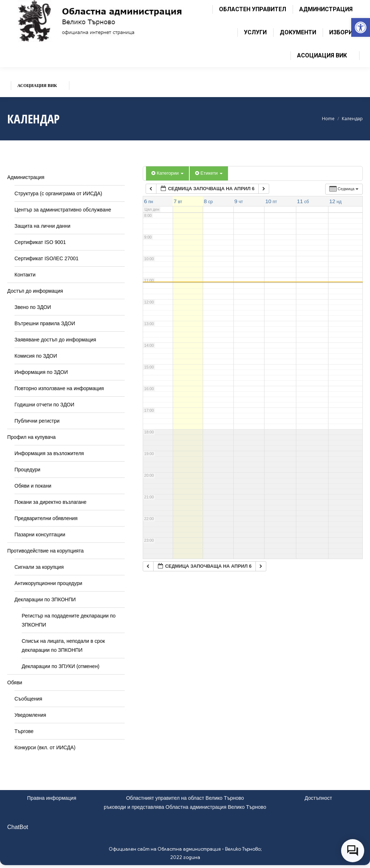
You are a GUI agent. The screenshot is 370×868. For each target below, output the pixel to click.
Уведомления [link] (30, 715)
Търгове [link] (24, 731)
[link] (361, 27)
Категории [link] (167, 173)
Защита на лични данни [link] (42, 226)
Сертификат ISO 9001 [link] (40, 242)
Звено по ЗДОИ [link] (33, 307)
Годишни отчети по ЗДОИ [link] (44, 405)
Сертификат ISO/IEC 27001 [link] (46, 258)
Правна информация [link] (52, 798)
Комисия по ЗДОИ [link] (36, 356)
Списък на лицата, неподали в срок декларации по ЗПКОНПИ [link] (63, 645)
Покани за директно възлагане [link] (50, 502)
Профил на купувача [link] (31, 437)
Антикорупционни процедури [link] (48, 583)
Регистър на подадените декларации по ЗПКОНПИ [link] (69, 620)
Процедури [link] (27, 470)
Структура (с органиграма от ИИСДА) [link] (58, 193)
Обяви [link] (15, 682)
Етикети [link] (209, 173)
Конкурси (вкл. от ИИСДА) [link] (45, 747)
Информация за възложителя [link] (49, 453)
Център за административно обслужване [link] (63, 210)
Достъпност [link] (318, 798)
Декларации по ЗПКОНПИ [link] (45, 599)
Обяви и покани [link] (33, 486)
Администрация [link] (26, 177)
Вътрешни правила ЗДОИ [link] (45, 323)
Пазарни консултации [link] (40, 535)
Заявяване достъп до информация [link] (55, 340)
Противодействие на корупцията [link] (46, 551)
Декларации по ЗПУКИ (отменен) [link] (61, 666)
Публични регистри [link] (37, 421)
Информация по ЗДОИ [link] (41, 372)
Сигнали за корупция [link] (39, 567)
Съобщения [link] (28, 699)
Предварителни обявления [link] (46, 518)
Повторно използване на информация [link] (59, 388)
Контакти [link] (25, 275)
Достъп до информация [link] (35, 291)
